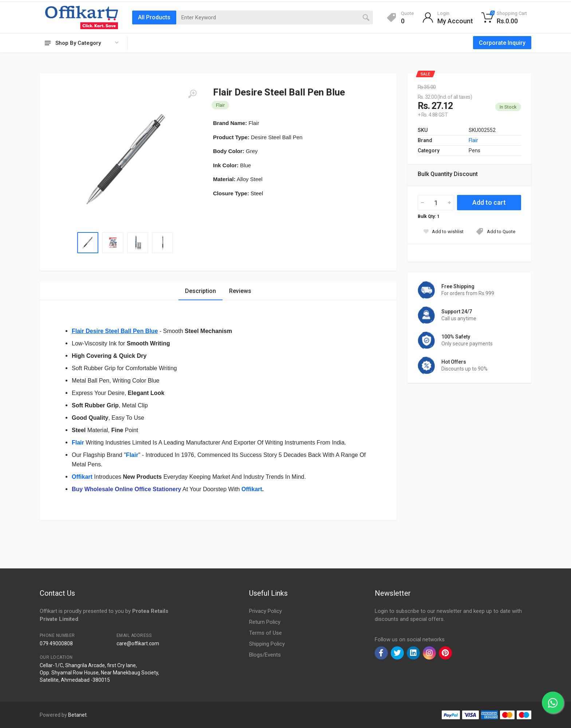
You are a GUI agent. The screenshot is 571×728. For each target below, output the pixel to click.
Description (200, 291)
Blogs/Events (265, 655)
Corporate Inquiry (502, 43)
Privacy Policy (265, 611)
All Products (154, 17)
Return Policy (265, 622)
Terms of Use (265, 633)
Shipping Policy (267, 644)
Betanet (77, 715)
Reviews (240, 291)
